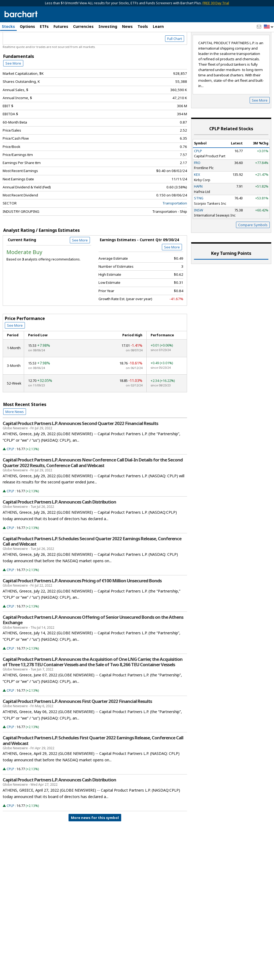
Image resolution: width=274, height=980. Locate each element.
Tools (143, 26)
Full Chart (175, 62)
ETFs (44, 26)
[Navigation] (49, 46)
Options (27, 26)
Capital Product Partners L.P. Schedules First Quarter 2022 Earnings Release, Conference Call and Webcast (93, 763)
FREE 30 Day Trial (216, 3)
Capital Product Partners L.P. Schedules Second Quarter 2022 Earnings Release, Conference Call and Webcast (92, 564)
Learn (158, 26)
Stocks (8, 26)
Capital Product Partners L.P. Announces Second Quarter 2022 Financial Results (80, 446)
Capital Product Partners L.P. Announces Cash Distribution (59, 525)
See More (13, 86)
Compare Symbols (253, 248)
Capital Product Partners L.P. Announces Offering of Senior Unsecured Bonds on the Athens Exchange (93, 643)
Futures (61, 26)
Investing (108, 26)
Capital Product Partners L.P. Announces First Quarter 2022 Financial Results (77, 724)
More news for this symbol (95, 840)
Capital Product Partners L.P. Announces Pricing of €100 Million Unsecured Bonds (82, 603)
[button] (269, 27)
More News (15, 434)
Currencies (83, 26)
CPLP (10, 472)
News (127, 26)
